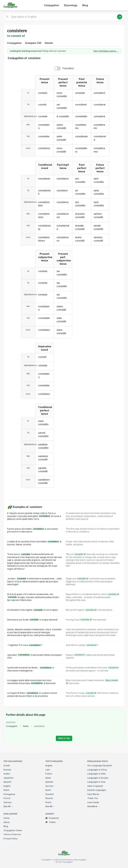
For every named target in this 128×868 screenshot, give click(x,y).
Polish (48, 802)
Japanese (8, 778)
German (7, 802)
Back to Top (64, 738)
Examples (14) (33, 43)
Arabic (7, 774)
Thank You (93, 798)
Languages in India (96, 774)
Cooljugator (12, 726)
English (7, 786)
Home (6, 818)
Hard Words (93, 794)
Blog (85, 5)
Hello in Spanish (95, 786)
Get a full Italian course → (106, 51)
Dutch (6, 790)
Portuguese (9, 794)
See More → (93, 806)
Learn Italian (93, 802)
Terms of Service (12, 834)
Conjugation (51, 5)
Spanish (7, 782)
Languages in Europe (98, 778)
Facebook (52, 818)
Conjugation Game (13, 830)
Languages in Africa (97, 770)
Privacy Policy (10, 839)
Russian (7, 770)
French (7, 798)
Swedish (50, 794)
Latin (48, 770)
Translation (68, 68)
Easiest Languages (97, 790)
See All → (8, 806)
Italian (26, 726)
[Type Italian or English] (64, 17)
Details (49, 43)
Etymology (71, 5)
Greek (7, 766)
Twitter (51, 822)
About (6, 822)
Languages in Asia (96, 782)
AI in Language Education (100, 766)
